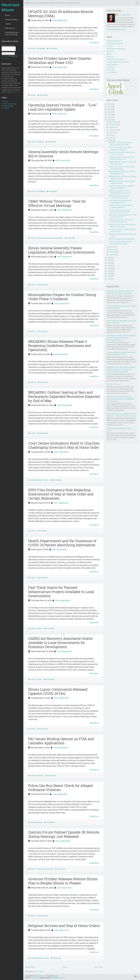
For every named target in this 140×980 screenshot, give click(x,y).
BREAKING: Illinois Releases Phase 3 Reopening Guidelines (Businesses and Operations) (60, 346)
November (113, 125)
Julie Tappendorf (60, 20)
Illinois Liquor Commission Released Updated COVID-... (120, 211)
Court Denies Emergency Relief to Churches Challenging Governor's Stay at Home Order (64, 445)
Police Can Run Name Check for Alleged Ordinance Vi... (121, 221)
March (112, 249)
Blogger (56, 976)
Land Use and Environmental (45, 238)
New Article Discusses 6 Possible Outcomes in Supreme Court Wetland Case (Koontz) (120, 399)
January (112, 255)
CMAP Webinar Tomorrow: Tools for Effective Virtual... (123, 163)
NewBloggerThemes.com (58, 978)
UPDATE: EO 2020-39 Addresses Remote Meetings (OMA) (61, 14)
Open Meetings (41, 48)
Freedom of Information (37, 776)
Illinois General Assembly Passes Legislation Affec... (122, 168)
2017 (109, 263)
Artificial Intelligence (115, 41)
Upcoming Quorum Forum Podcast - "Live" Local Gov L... (122, 153)
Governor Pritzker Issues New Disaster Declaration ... (120, 148)
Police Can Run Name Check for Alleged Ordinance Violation (60, 788)
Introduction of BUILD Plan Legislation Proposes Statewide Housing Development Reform (121, 338)
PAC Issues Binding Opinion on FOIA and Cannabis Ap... (123, 216)
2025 (109, 107)
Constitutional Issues (36, 480)
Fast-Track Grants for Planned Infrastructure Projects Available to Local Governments (61, 592)
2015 (109, 268)
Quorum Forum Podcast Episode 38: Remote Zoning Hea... (122, 226)
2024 (109, 109)
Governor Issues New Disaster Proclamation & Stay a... (120, 243)
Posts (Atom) (40, 971)
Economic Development (116, 49)
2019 (109, 258)
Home (7, 15)
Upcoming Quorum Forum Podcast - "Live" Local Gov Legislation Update (63, 107)
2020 (109, 120)
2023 (109, 112)
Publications (10, 28)
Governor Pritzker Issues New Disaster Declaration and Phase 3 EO (60, 60)
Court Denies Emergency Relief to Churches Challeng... (121, 187)
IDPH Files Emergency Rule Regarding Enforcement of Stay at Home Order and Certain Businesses (61, 494)
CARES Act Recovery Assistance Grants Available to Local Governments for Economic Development (60, 643)
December (113, 122)
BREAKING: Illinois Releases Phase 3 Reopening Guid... (123, 177)
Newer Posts (30, 967)
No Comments (53, 48)
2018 (109, 260)
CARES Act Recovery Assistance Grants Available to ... (121, 206)
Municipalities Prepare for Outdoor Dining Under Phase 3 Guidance (62, 297)
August (112, 132)
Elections (110, 51)
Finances (39, 628)
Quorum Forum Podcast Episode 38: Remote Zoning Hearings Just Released (64, 834)
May (111, 140)
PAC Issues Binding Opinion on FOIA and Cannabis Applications (61, 741)
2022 (109, 115)
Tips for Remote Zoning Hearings (121, 239)
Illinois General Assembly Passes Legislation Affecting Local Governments (62, 250)
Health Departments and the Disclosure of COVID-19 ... (119, 197)
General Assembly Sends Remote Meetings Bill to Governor (63, 154)
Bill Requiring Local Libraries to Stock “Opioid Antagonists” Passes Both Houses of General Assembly (121, 369)
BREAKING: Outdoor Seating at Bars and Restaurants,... (122, 182)
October (112, 127)
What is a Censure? (114, 384)
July (111, 135)
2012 (109, 276)
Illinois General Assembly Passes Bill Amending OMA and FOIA (121, 353)
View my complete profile (116, 29)
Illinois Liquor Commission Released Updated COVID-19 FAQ (58, 691)
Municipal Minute (10, 7)
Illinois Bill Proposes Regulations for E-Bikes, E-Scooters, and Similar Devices (122, 415)
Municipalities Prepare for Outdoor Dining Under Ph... (122, 173)
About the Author (12, 20)
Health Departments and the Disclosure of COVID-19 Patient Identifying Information (62, 543)
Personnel (111, 67)
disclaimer (15, 92)
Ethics (109, 54)
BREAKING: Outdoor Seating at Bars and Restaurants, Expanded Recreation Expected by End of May (64, 396)
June (111, 138)
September (113, 130)
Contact (8, 24)
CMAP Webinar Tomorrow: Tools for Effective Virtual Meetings (57, 203)
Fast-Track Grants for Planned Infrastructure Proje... (120, 201)
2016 (109, 266)
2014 (109, 271)
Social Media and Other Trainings (12, 33)
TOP (136, 976)
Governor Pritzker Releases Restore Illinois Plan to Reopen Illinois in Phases (63, 881)
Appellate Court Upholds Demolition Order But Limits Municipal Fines (120, 292)
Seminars (110, 70)
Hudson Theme (35, 978)
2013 (109, 273)
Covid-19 (33, 48)
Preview (5, 56)
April (111, 247)
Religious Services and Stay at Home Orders (64, 926)
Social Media (40, 142)
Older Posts (98, 967)
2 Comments (43, 531)
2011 (109, 279)
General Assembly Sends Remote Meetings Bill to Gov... (121, 158)
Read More (94, 42)
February (112, 252)
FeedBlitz (5, 58)
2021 (109, 117)
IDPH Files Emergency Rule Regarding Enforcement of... (120, 192)
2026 (109, 104)
